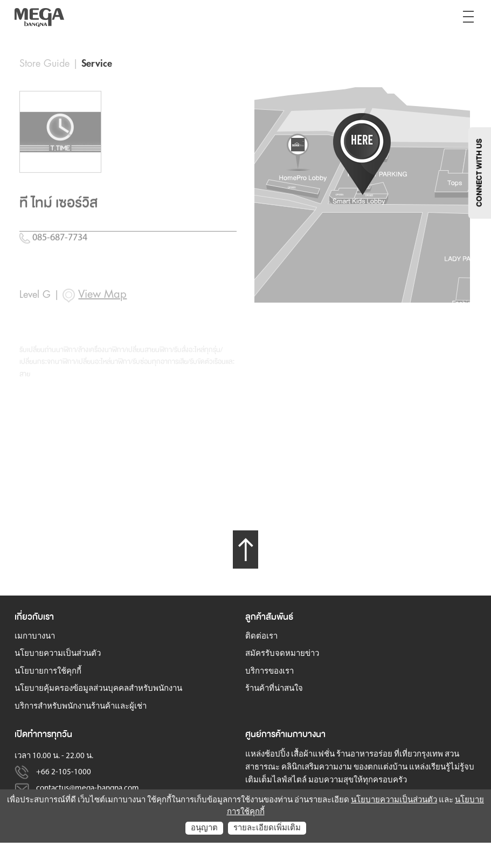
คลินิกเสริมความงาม (317, 768)
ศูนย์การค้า (265, 734)
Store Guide (44, 64)
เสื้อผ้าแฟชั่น (313, 755)
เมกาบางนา (35, 637)
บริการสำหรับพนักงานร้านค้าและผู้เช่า (81, 707)
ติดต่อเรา (261, 637)
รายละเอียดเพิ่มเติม (267, 828)
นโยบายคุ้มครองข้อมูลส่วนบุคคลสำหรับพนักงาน (98, 689)
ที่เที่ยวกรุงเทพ (419, 755)
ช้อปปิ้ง (277, 755)
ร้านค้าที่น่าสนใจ (274, 689)
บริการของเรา (269, 672)
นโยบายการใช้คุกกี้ (48, 672)
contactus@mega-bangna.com (88, 789)
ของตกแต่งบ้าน (381, 768)
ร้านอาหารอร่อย (364, 755)
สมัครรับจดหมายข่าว (282, 654)
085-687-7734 (53, 277)
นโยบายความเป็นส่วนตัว (58, 654)
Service (97, 64)
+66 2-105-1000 (64, 772)
